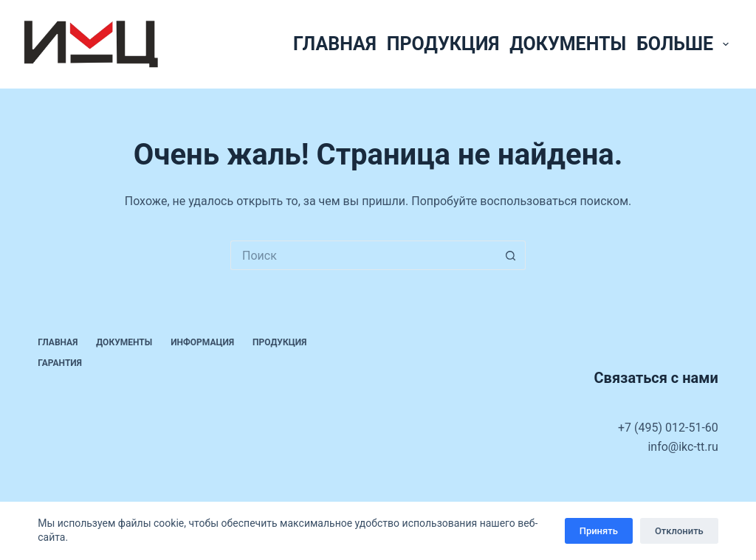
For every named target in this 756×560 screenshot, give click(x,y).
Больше (685, 44)
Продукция (443, 44)
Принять (599, 531)
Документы (568, 44)
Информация (202, 342)
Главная (335, 44)
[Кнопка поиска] (511, 255)
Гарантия (60, 363)
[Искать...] (363, 255)
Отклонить (679, 531)
